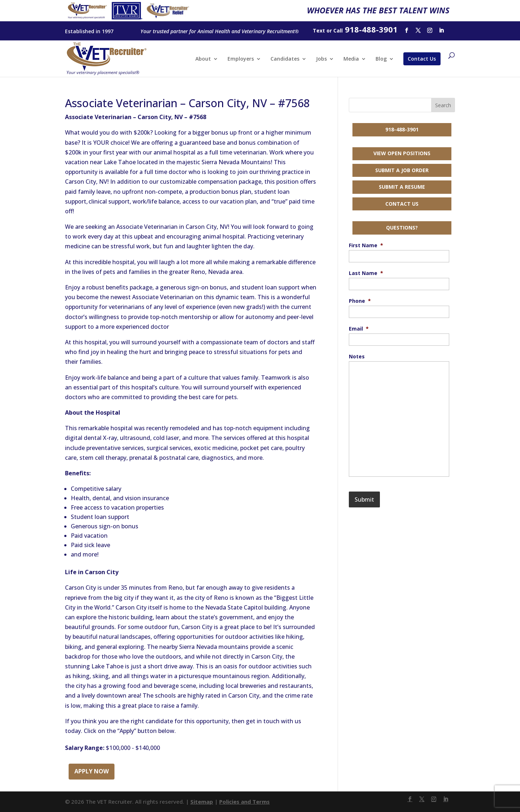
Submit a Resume (402, 187)
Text (319, 30)
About (203, 59)
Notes (357, 357)
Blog (381, 59)
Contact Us (422, 59)
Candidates (285, 59)
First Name (366, 245)
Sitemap (202, 802)
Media (351, 59)
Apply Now (92, 771)
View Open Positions (402, 153)
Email (359, 329)
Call (338, 30)
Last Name (366, 273)
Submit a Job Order (402, 170)
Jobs (321, 59)
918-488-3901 (402, 129)
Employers (241, 59)
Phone (360, 301)
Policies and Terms (244, 802)
